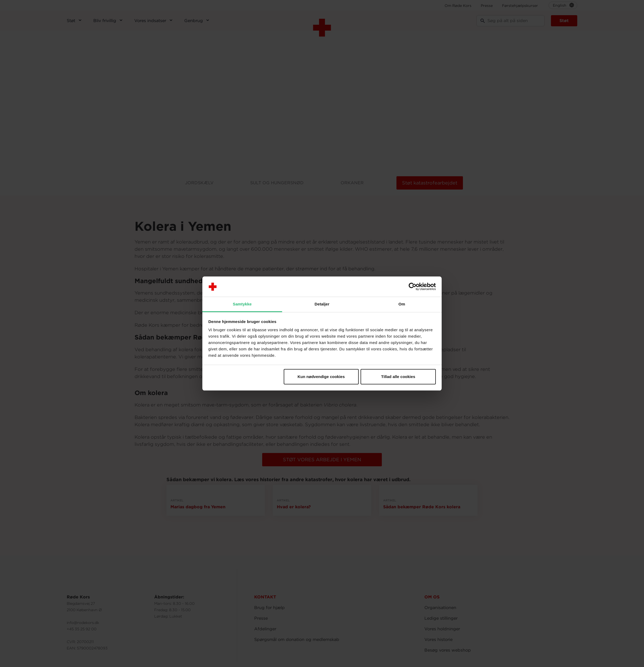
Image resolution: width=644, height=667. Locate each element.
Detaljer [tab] (322, 304)
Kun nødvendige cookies (321, 377)
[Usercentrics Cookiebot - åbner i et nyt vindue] (413, 287)
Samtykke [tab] (242, 304)
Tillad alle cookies (398, 377)
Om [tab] (402, 304)
